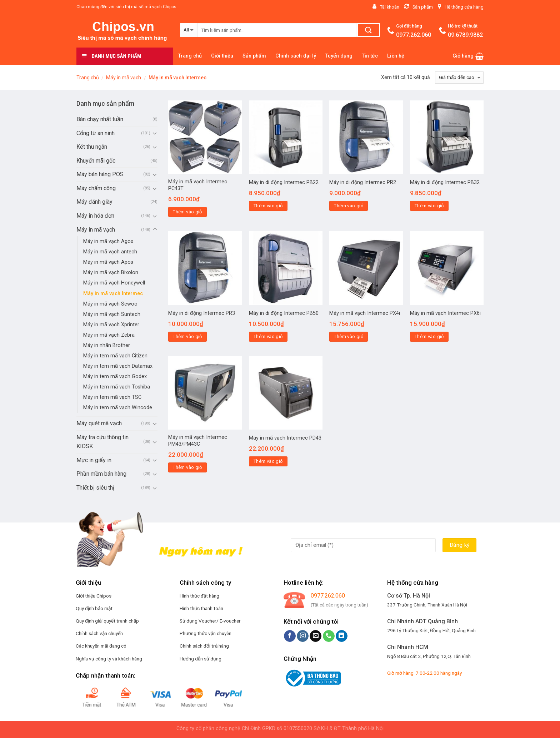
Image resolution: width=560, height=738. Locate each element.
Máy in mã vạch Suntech (112, 314)
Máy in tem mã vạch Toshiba (117, 387)
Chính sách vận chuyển (99, 633)
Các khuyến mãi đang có (101, 646)
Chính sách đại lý (296, 56)
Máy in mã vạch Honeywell (114, 283)
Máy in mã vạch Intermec (113, 294)
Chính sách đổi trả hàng (204, 646)
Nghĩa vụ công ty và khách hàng (109, 659)
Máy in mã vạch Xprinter (111, 325)
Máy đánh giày (94, 202)
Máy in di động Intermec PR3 (202, 313)
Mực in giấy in (94, 460)
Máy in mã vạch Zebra (109, 335)
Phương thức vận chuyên (206, 633)
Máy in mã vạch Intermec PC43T (198, 185)
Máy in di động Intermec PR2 (363, 182)
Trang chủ (190, 56)
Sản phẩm (254, 56)
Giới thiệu (222, 56)
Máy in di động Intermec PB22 (284, 182)
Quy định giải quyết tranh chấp (107, 621)
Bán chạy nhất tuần (100, 119)
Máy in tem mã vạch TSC (112, 397)
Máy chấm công (96, 188)
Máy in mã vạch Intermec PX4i (365, 313)
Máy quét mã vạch (99, 423)
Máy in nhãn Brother (107, 345)
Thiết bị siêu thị (95, 488)
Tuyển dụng (339, 56)
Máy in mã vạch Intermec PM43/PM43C (198, 441)
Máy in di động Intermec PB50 (284, 313)
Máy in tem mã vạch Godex (115, 377)
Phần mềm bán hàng (101, 474)
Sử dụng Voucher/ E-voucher (210, 621)
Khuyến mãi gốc (96, 161)
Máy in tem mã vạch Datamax (118, 366)
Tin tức (370, 56)
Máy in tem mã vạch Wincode (118, 408)
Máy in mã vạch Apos (108, 262)
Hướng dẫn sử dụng (201, 659)
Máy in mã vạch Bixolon (111, 273)
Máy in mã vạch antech (110, 252)
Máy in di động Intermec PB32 (445, 182)
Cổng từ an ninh (96, 133)
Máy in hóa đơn (95, 216)
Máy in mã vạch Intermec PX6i (445, 313)
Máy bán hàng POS (100, 174)
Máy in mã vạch (124, 78)
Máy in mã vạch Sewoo (110, 304)
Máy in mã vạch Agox (108, 241)
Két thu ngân (92, 147)
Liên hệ (396, 56)
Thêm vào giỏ (187, 212)
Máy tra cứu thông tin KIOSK (102, 442)
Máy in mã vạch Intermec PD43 (285, 438)
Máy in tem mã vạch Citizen (115, 356)
